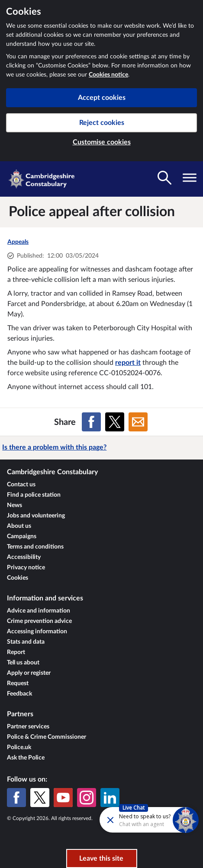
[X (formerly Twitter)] (40, 798)
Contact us (21, 485)
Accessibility (24, 557)
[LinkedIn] (110, 798)
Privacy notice (26, 568)
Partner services (28, 727)
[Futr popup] (126, 819)
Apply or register (29, 673)
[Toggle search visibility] (164, 178)
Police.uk (19, 747)
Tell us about (23, 663)
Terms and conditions (35, 547)
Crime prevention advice (39, 621)
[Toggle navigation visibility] (190, 178)
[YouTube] (63, 798)
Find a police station (34, 495)
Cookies (18, 578)
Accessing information (37, 632)
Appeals (18, 242)
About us (19, 526)
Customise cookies (102, 142)
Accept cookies (102, 98)
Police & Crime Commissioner (47, 737)
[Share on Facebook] (91, 422)
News (14, 505)
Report (16, 652)
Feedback (19, 694)
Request (18, 683)
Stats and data (26, 642)
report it (128, 363)
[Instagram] (87, 798)
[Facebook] (16, 798)
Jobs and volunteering (36, 516)
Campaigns (22, 536)
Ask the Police (26, 758)
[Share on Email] (138, 422)
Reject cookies (102, 123)
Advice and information (39, 611)
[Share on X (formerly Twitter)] (115, 422)
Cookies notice (108, 75)
